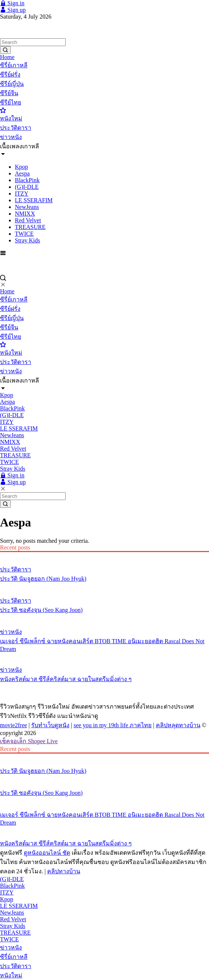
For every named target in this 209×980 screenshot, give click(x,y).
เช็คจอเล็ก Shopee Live (29, 741)
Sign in (12, 3)
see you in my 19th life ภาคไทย (112, 725)
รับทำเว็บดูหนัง (50, 725)
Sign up (13, 10)
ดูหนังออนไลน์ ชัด (47, 853)
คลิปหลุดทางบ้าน (178, 725)
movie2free (14, 725)
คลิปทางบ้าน (64, 871)
